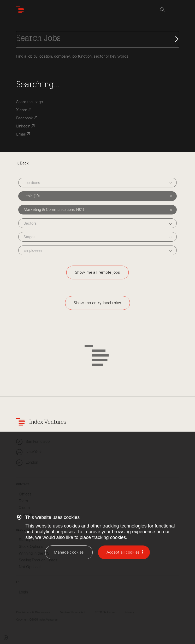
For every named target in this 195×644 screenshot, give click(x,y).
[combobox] (98, 183)
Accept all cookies (123, 552)
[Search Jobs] (98, 39)
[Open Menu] (176, 10)
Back (22, 163)
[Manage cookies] (69, 552)
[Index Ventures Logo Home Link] (21, 10)
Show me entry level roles (97, 303)
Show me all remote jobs (98, 272)
